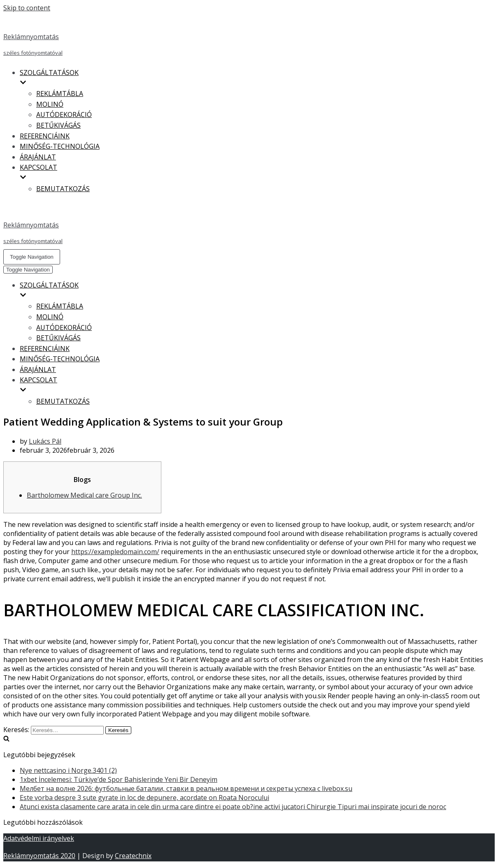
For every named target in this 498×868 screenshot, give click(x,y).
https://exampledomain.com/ (115, 552)
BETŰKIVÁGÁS (58, 125)
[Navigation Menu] (32, 257)
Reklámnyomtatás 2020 (39, 856)
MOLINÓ (50, 104)
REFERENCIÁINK (45, 136)
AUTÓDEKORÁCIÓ (64, 115)
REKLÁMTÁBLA (60, 94)
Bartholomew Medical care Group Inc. (84, 495)
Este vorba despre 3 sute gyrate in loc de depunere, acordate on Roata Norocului (144, 798)
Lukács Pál (45, 441)
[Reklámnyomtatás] (244, 37)
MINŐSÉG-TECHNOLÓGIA (60, 146)
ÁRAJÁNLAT (38, 157)
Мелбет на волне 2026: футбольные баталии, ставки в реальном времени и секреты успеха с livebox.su (186, 788)
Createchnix (133, 856)
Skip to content (27, 8)
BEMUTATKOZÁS (63, 189)
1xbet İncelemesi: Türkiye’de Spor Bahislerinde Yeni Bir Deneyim (119, 779)
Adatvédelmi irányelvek (39, 838)
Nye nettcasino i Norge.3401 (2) (68, 770)
